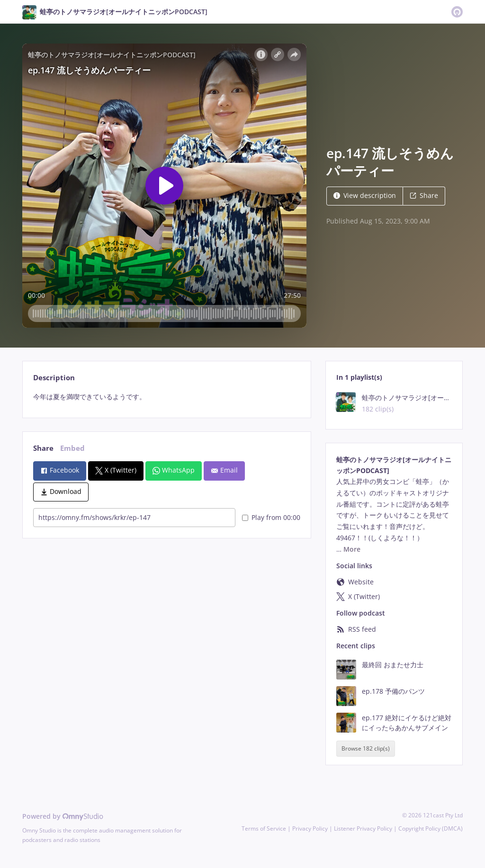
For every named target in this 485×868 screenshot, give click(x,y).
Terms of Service (264, 828)
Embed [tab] (72, 448)
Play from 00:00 (271, 517)
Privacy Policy (310, 828)
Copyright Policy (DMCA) (431, 828)
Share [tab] (43, 448)
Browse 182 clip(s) (366, 749)
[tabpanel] (166, 397)
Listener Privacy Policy (363, 828)
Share (424, 195)
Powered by (63, 816)
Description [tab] (54, 378)
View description (365, 195)
